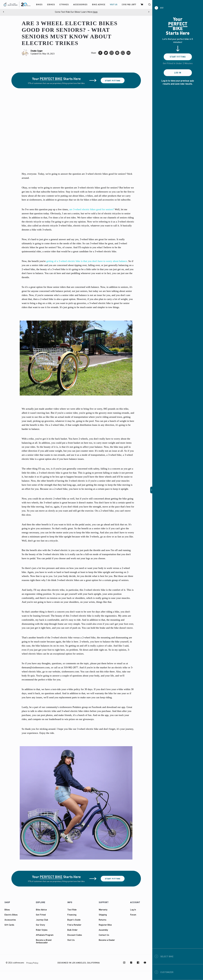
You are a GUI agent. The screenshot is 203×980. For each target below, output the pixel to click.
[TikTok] (131, 963)
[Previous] (3, 12)
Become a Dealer (107, 940)
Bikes (7, 910)
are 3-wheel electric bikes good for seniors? (92, 209)
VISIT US (114, 4)
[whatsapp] (123, 53)
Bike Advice (41, 910)
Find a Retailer (74, 925)
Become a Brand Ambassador (44, 941)
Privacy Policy (32, 963)
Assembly (103, 930)
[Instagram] (124, 963)
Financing (72, 915)
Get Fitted (41, 915)
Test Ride (72, 910)
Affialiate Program (45, 935)
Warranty (103, 910)
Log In (133, 910)
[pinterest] (117, 53)
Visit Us (71, 940)
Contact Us (104, 935)
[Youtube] (145, 963)
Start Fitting (113, 80)
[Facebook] (138, 963)
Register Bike (105, 925)
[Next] (149, 12)
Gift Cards (9, 925)
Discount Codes (75, 935)
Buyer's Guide (74, 920)
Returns (103, 920)
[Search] (149, 4)
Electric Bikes (11, 915)
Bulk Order (72, 930)
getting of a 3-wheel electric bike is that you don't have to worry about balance (87, 261)
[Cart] (142, 4)
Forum (133, 915)
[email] (128, 53)
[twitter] (106, 53)
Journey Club (42, 920)
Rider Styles (42, 930)
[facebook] (100, 53)
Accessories (10, 920)
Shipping (103, 915)
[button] (151, 490)
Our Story (40, 925)
